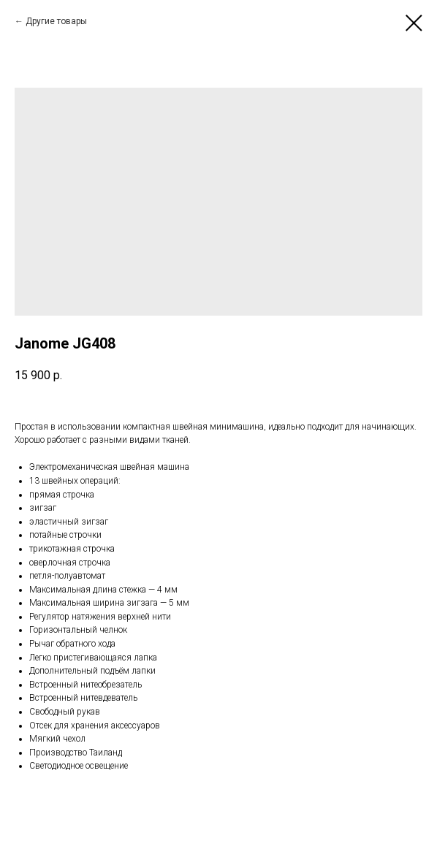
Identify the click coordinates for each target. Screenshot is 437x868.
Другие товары (56, 21)
